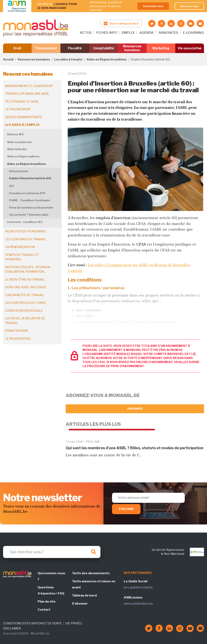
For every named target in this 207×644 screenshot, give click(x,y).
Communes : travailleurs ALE (25, 222)
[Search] (52, 552)
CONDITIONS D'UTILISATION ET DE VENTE (32, 623)
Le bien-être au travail (25, 280)
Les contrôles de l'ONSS (25, 303)
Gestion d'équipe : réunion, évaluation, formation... (28, 270)
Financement (46, 48)
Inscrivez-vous (189, 6)
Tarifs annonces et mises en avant (94, 584)
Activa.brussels (19, 171)
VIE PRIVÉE (73, 623)
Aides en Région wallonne (23, 156)
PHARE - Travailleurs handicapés (30, 200)
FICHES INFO (107, 33)
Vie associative (190, 48)
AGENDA (146, 33)
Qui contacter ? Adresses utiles (29, 215)
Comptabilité (104, 48)
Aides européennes (19, 142)
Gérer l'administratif (24, 117)
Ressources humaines (132, 48)
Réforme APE (15, 134)
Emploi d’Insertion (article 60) (30, 178)
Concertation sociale (24, 311)
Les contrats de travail (26, 239)
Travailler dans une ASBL (27, 94)
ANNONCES (168, 33)
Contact (44, 610)
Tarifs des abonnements (91, 573)
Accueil (8, 59)
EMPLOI (128, 33)
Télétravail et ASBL (22, 102)
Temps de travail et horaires (22, 257)
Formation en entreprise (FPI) (27, 193)
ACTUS (86, 33)
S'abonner (135, 409)
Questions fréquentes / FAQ (51, 590)
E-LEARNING (193, 33)
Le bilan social (18, 339)
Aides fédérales (17, 149)
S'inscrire (126, 509)
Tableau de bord (84, 595)
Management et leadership (29, 86)
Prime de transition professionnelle (31, 208)
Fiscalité (75, 48)
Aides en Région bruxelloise (107, 59)
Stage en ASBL (17, 331)
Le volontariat (18, 109)
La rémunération (20, 247)
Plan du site (47, 602)
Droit (17, 48)
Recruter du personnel (26, 231)
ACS (12, 186)
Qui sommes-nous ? (51, 576)
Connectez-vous (153, 6)
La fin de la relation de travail (25, 321)
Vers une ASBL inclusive (26, 287)
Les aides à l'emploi (68, 59)
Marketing (161, 48)
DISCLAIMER (12, 628)
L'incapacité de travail (25, 295)
